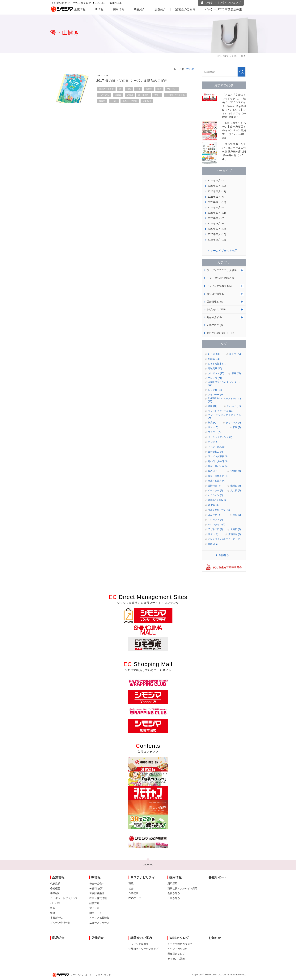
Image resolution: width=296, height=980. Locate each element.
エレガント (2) (215, 520)
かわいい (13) (234, 406)
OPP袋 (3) (213, 505)
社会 (131, 888)
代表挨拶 (55, 883)
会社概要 (55, 888)
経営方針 (94, 903)
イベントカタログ (177, 949)
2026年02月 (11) (217, 191)
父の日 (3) (236, 490)
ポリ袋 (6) (213, 442)
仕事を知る (174, 898)
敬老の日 (147, 101)
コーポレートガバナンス (64, 898)
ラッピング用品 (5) (218, 456)
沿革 (53, 908)
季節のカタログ (106, 89)
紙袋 (159, 89)
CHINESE (116, 3)
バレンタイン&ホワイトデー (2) (224, 539)
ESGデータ (135, 898)
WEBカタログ (83, 3)
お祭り (149, 89)
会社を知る (174, 893)
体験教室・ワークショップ (143, 949)
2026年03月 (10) (217, 186)
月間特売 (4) (214, 486)
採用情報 (119, 9)
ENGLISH (101, 3)
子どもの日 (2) (215, 529)
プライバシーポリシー (83, 975)
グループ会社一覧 (60, 923)
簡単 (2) (237, 515)
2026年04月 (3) (216, 180)
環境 (131, 883)
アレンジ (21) (215, 378)
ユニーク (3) (214, 515)
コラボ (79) (235, 354)
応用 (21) (236, 373)
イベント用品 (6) (217, 447)
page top (148, 864)
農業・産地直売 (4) (218, 476)
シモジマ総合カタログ (180, 944)
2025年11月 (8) (216, 207)
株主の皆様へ (97, 883)
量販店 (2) (213, 544)
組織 (53, 913)
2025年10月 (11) (217, 213)
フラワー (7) (214, 432)
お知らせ (227, 56)
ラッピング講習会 (138, 944)
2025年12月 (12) (217, 202)
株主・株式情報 (98, 898)
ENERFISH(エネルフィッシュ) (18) (224, 400)
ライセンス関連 (176, 959)
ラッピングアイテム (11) (221, 411)
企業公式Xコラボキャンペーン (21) (224, 384)
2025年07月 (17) (217, 229)
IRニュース (96, 913)
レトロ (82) (214, 354)
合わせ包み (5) (215, 452)
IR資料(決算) (96, 888)
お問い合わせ (62, 3)
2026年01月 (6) (216, 197)
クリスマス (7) (233, 423)
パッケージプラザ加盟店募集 (223, 9)
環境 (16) (213, 406)
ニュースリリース (99, 923)
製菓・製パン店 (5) (218, 466)
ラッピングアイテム (175, 95)
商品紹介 (139, 9)
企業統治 (133, 893)
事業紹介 (55, 893)
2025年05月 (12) (217, 240)
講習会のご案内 (185, 9)
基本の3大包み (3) (217, 500)
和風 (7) (237, 427)
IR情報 (99, 9)
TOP (218, 56)
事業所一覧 (56, 918)
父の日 (130, 95)
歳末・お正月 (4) (217, 481)
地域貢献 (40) (215, 368)
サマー (157, 95)
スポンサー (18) (216, 395)
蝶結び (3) (236, 486)
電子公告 (94, 908)
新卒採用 (172, 883)
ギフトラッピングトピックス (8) (224, 416)
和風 (129, 89)
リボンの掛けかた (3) (219, 510)
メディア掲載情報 (99, 918)
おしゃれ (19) (215, 390)
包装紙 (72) (214, 359)
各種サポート (218, 877)
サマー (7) (213, 427)
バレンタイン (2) (217, 525)
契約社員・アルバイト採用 (182, 888)
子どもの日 (104, 95)
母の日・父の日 (130, 101)
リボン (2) (213, 534)
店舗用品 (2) (235, 534)
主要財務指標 (97, 893)
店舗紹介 (160, 9)
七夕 (138, 89)
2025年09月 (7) (216, 218)
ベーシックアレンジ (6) (220, 437)
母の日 (118, 95)
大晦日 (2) (236, 529)
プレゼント (172, 89)
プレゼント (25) (216, 373)
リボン (114, 101)
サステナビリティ (143, 877)
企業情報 (80, 9)
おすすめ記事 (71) (217, 364)
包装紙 (102, 101)
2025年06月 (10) (217, 234)
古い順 (190, 69)
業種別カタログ (176, 954)
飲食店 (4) (236, 471)
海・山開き (144, 95)
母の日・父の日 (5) (218, 461)
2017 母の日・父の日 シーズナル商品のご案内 (132, 81)
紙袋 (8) (212, 423)
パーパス (55, 903)
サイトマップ (104, 975)
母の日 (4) (213, 471)
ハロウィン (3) (215, 495)
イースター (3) (215, 490)
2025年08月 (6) (216, 224)
